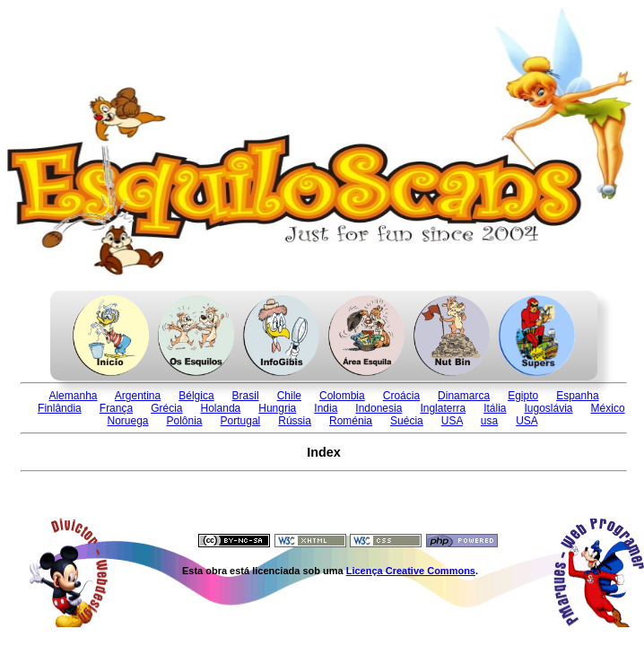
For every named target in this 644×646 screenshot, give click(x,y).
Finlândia (60, 408)
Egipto (523, 396)
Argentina (138, 396)
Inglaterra (443, 408)
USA (452, 421)
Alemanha (73, 396)
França (116, 408)
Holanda (221, 408)
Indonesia (379, 408)
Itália (495, 408)
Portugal (241, 421)
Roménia (351, 421)
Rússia (295, 421)
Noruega (127, 421)
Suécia (407, 421)
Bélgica (196, 396)
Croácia (401, 396)
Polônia (185, 421)
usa (489, 421)
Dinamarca (464, 396)
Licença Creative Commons (411, 571)
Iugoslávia (549, 408)
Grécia (166, 408)
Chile (289, 396)
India (326, 408)
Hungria (277, 408)
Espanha (577, 396)
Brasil (246, 396)
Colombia (342, 396)
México (608, 408)
